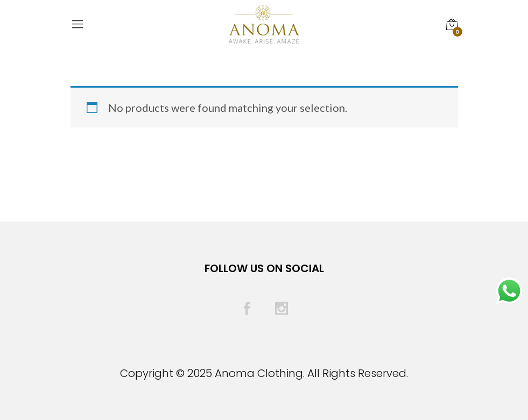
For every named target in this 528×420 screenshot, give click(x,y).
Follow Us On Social (264, 268)
